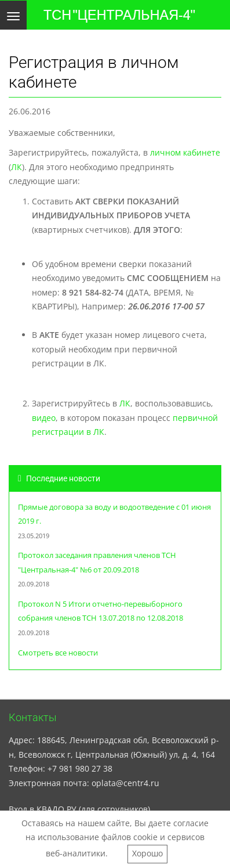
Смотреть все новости (58, 653)
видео (44, 418)
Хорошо (147, 853)
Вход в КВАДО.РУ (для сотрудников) (79, 809)
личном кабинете (185, 152)
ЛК (17, 167)
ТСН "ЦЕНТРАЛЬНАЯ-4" (119, 15)
